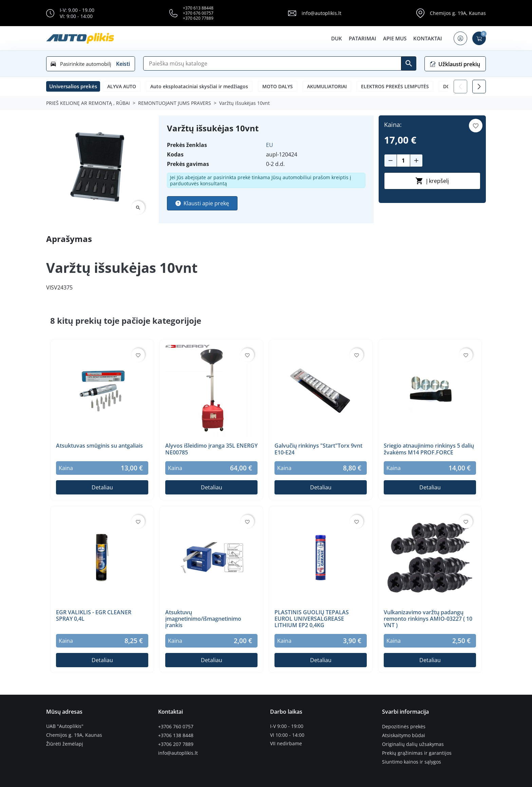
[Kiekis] (403, 161)
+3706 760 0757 (176, 726)
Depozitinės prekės (404, 726)
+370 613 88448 (198, 8)
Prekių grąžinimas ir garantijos (417, 752)
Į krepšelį (432, 181)
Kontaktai (427, 38)
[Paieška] (272, 63)
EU (270, 145)
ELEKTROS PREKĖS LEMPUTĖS (395, 86)
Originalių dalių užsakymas (413, 744)
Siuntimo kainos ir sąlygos (412, 761)
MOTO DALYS (278, 86)
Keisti (123, 64)
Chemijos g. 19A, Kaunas (458, 13)
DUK (336, 38)
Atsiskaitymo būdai (404, 735)
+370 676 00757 (198, 13)
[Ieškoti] (409, 63)
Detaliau (102, 487)
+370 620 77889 (198, 18)
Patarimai (362, 38)
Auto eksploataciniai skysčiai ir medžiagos (199, 86)
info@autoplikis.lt (321, 13)
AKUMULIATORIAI (327, 86)
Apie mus (394, 38)
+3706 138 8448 (176, 735)
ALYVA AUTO (122, 86)
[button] (460, 38)
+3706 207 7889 (176, 744)
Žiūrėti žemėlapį (65, 744)
